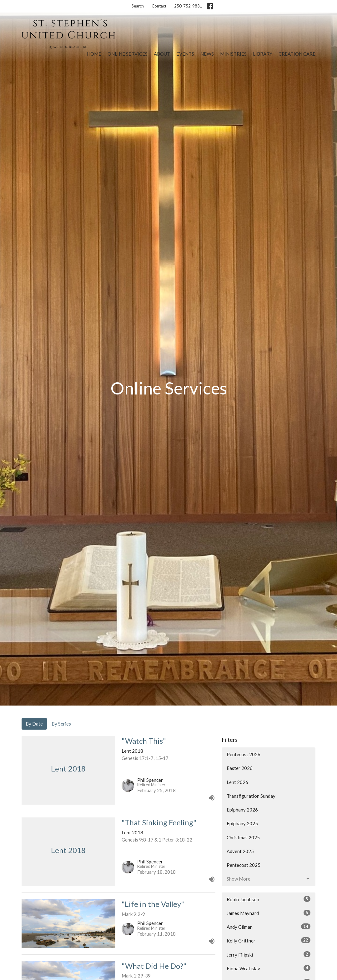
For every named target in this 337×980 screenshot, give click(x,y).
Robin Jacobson (269, 899)
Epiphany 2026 (242, 810)
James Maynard (269, 913)
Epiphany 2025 (242, 823)
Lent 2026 (237, 782)
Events (185, 54)
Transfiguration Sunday (251, 796)
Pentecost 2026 (244, 754)
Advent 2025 (240, 851)
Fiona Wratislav (269, 968)
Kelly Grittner (269, 940)
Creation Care (297, 54)
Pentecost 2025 (244, 865)
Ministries (233, 54)
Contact (159, 6)
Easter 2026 (240, 768)
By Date (34, 724)
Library (263, 54)
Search (138, 6)
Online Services (128, 54)
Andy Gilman (269, 927)
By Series (61, 724)
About (162, 54)
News (207, 54)
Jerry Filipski (269, 954)
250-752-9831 (188, 6)
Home (94, 54)
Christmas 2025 (243, 837)
